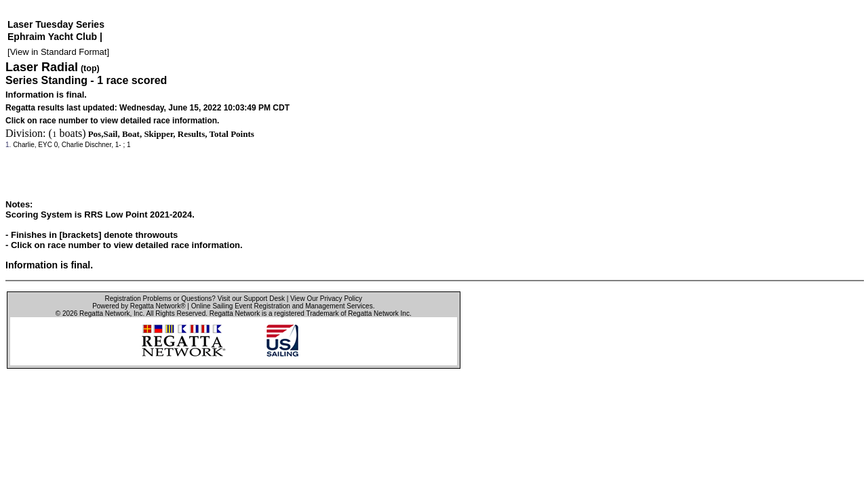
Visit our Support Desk (251, 299)
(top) (90, 68)
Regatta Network (104, 313)
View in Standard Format (59, 52)
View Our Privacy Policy (326, 299)
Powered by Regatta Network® (139, 306)
